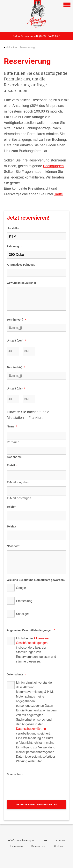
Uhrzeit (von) (16, 341)
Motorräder (11, 47)
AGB (45, 841)
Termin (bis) (16, 367)
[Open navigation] (67, 5)
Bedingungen (53, 166)
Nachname (14, 457)
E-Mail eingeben (18, 482)
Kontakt (61, 841)
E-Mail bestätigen (19, 498)
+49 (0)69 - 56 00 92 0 (47, 36)
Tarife (59, 194)
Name (12, 426)
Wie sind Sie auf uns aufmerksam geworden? (36, 580)
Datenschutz (16, 674)
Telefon (12, 507)
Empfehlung (24, 601)
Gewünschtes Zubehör (22, 283)
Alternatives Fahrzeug (21, 265)
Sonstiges (23, 614)
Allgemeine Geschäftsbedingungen (31, 630)
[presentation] (36, 786)
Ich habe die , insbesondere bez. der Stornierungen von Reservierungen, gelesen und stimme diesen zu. (36, 650)
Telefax (11, 526)
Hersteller (13, 228)
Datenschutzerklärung (31, 729)
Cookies (59, 846)
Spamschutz (15, 774)
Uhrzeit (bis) (16, 388)
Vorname (13, 442)
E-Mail (12, 465)
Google (21, 588)
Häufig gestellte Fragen (21, 841)
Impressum (16, 846)
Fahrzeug (14, 246)
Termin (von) (16, 320)
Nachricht (13, 546)
